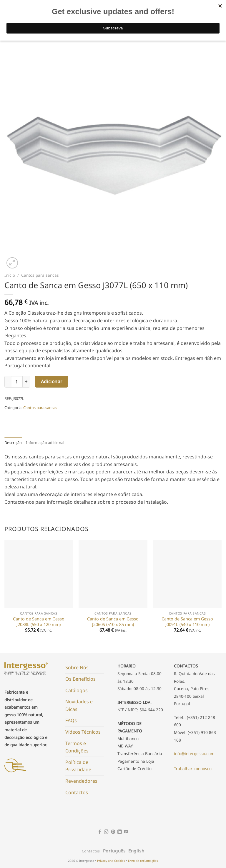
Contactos (77, 792)
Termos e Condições (77, 747)
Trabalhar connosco (193, 768)
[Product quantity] (17, 382)
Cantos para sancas (40, 275)
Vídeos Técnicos (83, 732)
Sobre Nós (77, 667)
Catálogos (77, 690)
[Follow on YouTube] (126, 832)
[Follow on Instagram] (106, 832)
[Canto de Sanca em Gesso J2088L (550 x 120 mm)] (39, 574)
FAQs (71, 720)
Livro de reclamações (143, 861)
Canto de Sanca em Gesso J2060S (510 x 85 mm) (113, 622)
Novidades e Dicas (79, 705)
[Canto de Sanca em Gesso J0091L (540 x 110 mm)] (187, 574)
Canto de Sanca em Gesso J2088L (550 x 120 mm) (39, 622)
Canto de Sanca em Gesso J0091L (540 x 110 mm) (187, 622)
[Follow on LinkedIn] (120, 832)
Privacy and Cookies (111, 861)
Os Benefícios (80, 679)
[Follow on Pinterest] (113, 832)
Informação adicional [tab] (45, 443)
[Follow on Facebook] (100, 832)
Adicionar (52, 381)
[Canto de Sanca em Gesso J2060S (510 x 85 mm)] (113, 574)
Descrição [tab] (13, 443)
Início (10, 275)
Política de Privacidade (78, 766)
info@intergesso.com (194, 753)
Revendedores (81, 781)
